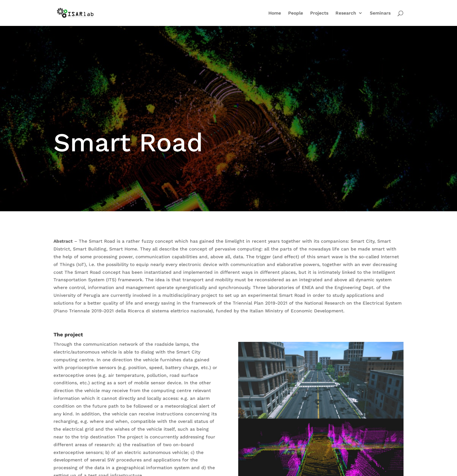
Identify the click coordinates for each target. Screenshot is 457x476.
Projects (319, 13)
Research (346, 13)
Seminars (380, 13)
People (296, 13)
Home (275, 13)
